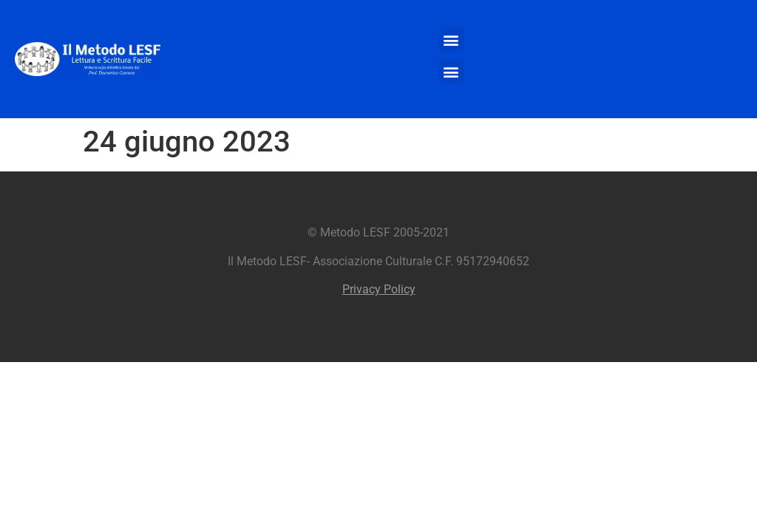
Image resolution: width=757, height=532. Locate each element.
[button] (451, 40)
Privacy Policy (379, 289)
